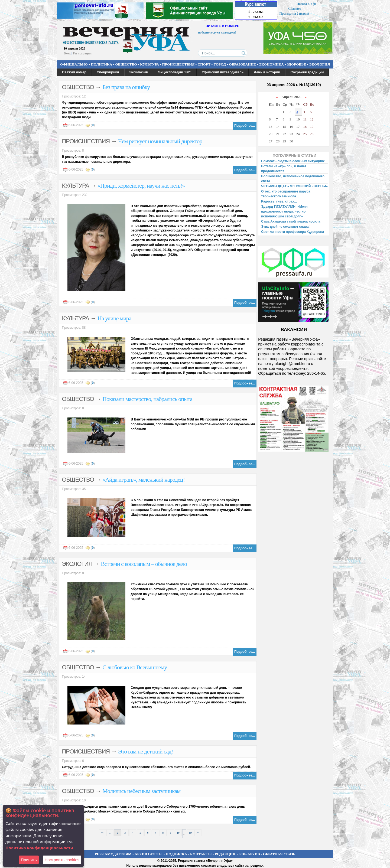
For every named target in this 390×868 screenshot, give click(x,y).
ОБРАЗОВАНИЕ (242, 64)
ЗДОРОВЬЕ (296, 64)
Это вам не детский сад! (145, 751)
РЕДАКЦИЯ (225, 854)
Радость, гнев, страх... (279, 201)
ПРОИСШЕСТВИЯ (178, 64)
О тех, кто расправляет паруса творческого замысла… (286, 194)
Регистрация (82, 53)
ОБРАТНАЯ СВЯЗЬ (279, 854)
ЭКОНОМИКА (271, 64)
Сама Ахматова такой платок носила (291, 221)
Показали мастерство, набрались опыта (147, 399)
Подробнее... (245, 126)
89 (190, 833)
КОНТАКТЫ (201, 854)
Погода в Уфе (306, 4)
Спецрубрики (108, 72)
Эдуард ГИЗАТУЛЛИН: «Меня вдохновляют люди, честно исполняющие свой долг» (284, 211)
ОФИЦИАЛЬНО (74, 64)
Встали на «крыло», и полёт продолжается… (284, 169)
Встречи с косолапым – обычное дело (144, 564)
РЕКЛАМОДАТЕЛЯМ (113, 854)
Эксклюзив (139, 72)
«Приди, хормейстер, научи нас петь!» (141, 186)
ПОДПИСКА (176, 854)
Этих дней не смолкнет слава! (285, 227)
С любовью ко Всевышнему (135, 667)
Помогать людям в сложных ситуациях (293, 161)
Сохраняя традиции (307, 72)
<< (102, 833)
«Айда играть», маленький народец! (144, 480)
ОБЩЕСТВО (126, 64)
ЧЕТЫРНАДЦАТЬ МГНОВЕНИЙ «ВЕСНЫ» (294, 186)
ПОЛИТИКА (101, 64)
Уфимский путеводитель (223, 72)
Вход (67, 53)
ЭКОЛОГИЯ (319, 64)
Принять (29, 860)
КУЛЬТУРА (149, 64)
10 (178, 833)
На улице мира (114, 318)
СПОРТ (204, 64)
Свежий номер (74, 72)
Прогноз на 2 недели (294, 14)
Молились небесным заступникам (141, 791)
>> (198, 833)
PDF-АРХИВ (249, 854)
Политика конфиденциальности (39, 848)
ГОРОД (220, 64)
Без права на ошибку (126, 87)
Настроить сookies (62, 860)
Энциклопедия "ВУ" (175, 72)
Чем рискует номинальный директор (160, 141)
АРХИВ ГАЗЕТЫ (149, 854)
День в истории (267, 72)
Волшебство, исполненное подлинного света (293, 179)
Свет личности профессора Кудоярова (292, 232)
